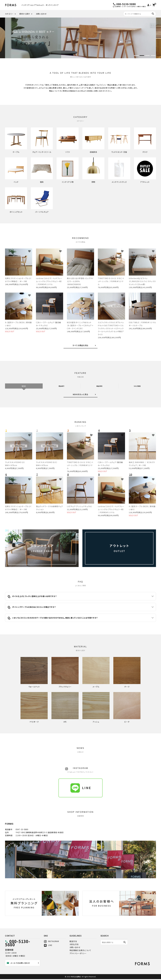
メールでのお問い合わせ (18, 964)
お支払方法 (74, 945)
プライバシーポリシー (78, 954)
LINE (48, 946)
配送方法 (73, 942)
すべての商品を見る (80, 345)
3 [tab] (147, 56)
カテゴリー (9, 14)
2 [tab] (142, 56)
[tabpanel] (80, 38)
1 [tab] (136, 56)
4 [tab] (153, 56)
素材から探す (25, 14)
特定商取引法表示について (80, 951)
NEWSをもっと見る (81, 395)
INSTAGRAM (51, 942)
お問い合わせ (41, 14)
